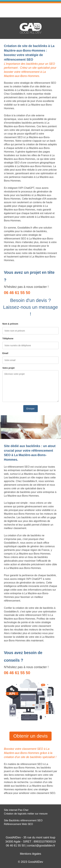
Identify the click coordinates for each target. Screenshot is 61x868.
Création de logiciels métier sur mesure (26, 814)
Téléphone (8, 338)
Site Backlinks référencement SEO (23, 820)
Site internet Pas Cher (16, 810)
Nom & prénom (10, 324)
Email (5, 353)
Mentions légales (30, 854)
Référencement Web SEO (18, 824)
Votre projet (8, 368)
